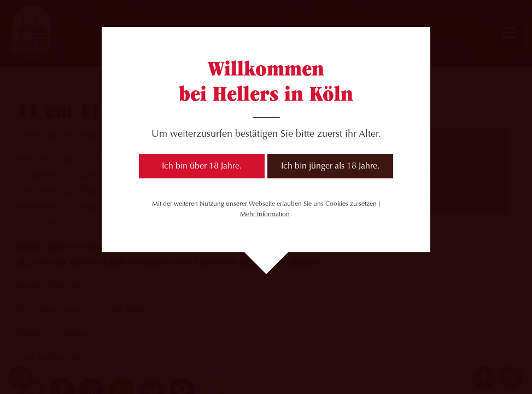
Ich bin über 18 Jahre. (202, 166)
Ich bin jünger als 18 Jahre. (330, 166)
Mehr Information (265, 215)
